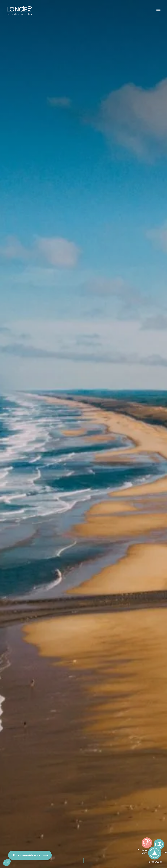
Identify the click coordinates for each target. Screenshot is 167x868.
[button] (7, 862)
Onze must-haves (27, 856)
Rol (85, 854)
